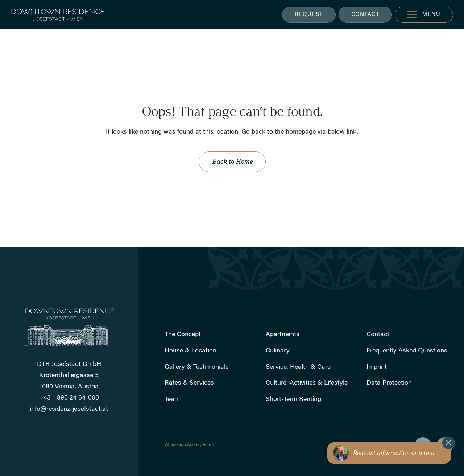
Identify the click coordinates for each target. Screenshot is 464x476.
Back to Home (232, 162)
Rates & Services (189, 383)
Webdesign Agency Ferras (190, 445)
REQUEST (309, 15)
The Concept (183, 335)
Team (172, 400)
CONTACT (365, 15)
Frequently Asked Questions (407, 351)
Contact (378, 335)
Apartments (283, 335)
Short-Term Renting (293, 400)
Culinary (278, 351)
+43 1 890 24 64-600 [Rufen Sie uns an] (69, 398)
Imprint (377, 367)
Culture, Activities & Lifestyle (307, 383)
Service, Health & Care (298, 367)
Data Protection (389, 383)
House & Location (190, 351)
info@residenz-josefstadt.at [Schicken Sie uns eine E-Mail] (69, 409)
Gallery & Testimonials (197, 367)
